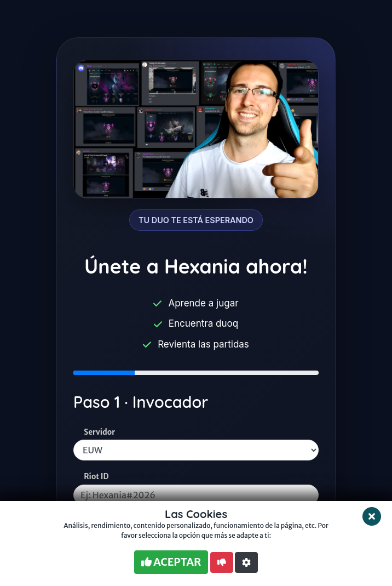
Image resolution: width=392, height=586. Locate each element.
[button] (246, 562)
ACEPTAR (171, 562)
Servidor (99, 432)
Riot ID (96, 477)
